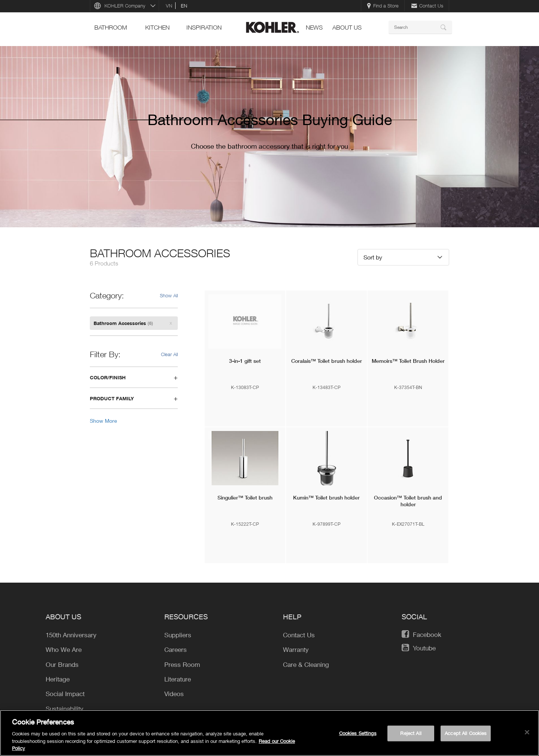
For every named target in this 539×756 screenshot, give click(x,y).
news (314, 27)
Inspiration (204, 27)
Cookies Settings (358, 733)
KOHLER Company (125, 6)
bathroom (111, 27)
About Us (347, 27)
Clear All (169, 354)
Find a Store (383, 6)
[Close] (527, 732)
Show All (169, 295)
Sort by (373, 257)
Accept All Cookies (466, 733)
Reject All (411, 733)
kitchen (157, 27)
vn (169, 6)
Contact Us (427, 6)
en (184, 6)
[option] (269, 137)
